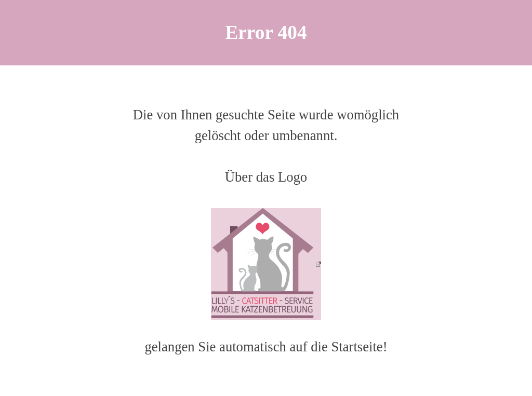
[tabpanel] (266, 33)
